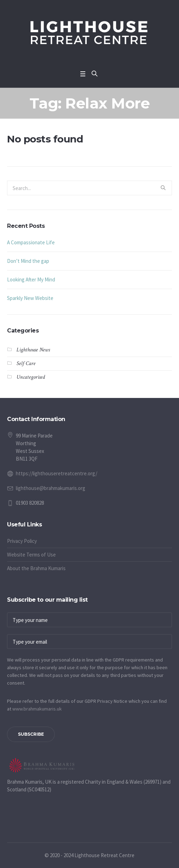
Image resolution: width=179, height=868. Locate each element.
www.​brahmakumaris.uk (37, 709)
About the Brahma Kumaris (36, 568)
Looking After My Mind (31, 279)
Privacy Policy (22, 541)
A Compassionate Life (31, 242)
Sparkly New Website (30, 298)
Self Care (26, 363)
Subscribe (31, 734)
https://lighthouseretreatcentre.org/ (57, 473)
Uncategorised (31, 377)
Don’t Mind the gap (28, 261)
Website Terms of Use (31, 555)
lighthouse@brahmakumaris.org (51, 488)
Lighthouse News (33, 350)
